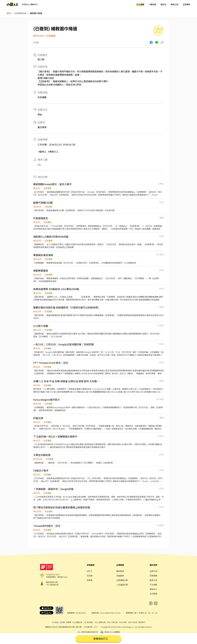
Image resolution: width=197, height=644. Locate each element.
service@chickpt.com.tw (110, 613)
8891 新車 (123, 622)
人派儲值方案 (122, 585)
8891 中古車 (133, 622)
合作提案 (153, 594)
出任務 (62, 622)
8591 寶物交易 (100, 622)
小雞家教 (152, 4)
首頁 (9, 13)
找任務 (90, 576)
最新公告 (175, 4)
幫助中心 (153, 589)
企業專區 (187, 4)
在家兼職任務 (20, 13)
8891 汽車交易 (112, 622)
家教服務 (153, 576)
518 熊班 (55, 622)
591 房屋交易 (77, 622)
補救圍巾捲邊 (36, 13)
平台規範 (153, 585)
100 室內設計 (89, 622)
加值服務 (120, 576)
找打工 (90, 571)
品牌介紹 (153, 571)
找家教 (90, 580)
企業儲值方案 (122, 580)
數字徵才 (142, 622)
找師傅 (69, 622)
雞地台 (163, 4)
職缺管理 (120, 571)
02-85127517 (81, 613)
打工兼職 (140, 4)
